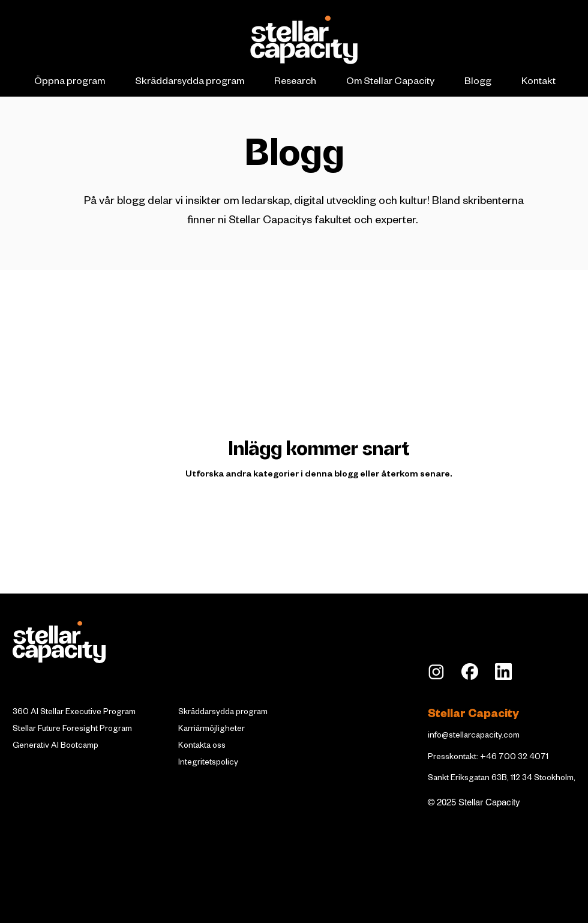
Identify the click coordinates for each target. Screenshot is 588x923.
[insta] (436, 672)
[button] (69, 83)
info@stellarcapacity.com (474, 737)
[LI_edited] (503, 672)
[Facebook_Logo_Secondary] (470, 672)
